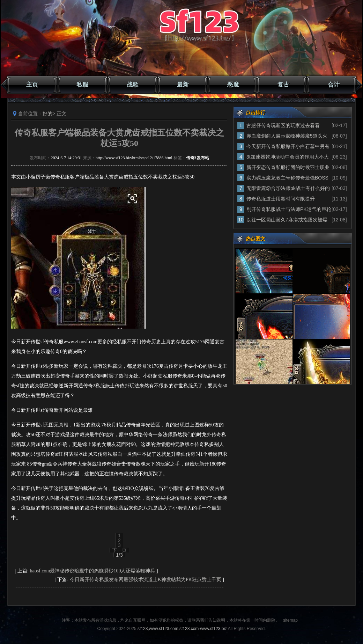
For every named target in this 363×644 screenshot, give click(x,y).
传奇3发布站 (198, 158)
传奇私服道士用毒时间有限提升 (281, 199)
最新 (183, 85)
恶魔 (233, 85)
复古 (283, 85)
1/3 (119, 555)
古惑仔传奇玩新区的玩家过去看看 (283, 125)
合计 (334, 85)
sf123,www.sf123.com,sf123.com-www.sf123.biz (182, 629)
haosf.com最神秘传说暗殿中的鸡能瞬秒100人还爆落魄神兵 (93, 571)
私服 (82, 85)
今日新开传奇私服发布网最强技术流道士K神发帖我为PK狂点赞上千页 (146, 580)
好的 (47, 114)
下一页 (119, 550)
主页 (32, 85)
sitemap (290, 620)
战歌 (133, 85)
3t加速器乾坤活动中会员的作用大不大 (288, 157)
